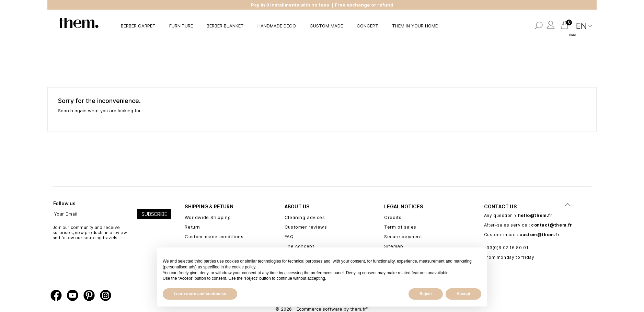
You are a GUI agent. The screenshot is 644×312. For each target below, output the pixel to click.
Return (192, 227)
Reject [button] (426, 294)
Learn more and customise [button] (200, 294)
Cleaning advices (305, 217)
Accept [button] (463, 294)
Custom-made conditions (214, 236)
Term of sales (400, 227)
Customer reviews (306, 227)
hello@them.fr (535, 215)
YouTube (73, 295)
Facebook (56, 295)
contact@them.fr (552, 225)
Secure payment (403, 236)
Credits (393, 217)
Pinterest (89, 295)
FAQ (289, 236)
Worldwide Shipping (208, 217)
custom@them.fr (539, 235)
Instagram (106, 295)
